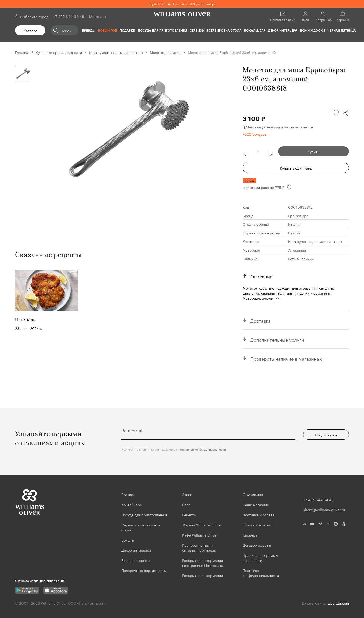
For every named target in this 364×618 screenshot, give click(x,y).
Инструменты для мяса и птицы (116, 52)
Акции (187, 494)
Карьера (250, 535)
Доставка (260, 320)
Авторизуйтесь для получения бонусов (278, 127)
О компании (253, 494)
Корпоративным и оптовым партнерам (199, 547)
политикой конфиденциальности (202, 449)
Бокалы (128, 540)
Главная (22, 52)
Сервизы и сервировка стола (216, 30)
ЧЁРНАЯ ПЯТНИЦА (342, 30)
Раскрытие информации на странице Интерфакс (203, 563)
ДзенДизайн (338, 603)
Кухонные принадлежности (59, 52)
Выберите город (34, 16)
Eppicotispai (299, 215)
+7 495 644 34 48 (318, 499)
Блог (186, 504)
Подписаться (326, 435)
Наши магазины (256, 504)
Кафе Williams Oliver (200, 535)
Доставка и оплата (259, 514)
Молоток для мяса (165, 52)
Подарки (127, 30)
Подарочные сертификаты (144, 570)
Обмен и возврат (257, 525)
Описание (261, 276)
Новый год (107, 30)
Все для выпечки (135, 560)
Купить (313, 151)
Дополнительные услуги (277, 339)
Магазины (98, 16)
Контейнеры (132, 504)
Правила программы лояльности (260, 558)
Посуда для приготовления (162, 30)
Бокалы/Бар (255, 30)
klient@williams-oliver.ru (324, 509)
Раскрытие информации (202, 575)
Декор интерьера (283, 30)
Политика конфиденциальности (261, 573)
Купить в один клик (296, 168)
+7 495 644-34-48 (69, 16)
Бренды (89, 30)
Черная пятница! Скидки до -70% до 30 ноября (182, 3)
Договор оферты (257, 545)
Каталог (30, 30)
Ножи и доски (312, 30)
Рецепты (189, 514)
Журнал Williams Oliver (202, 525)
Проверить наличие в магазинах (286, 358)
